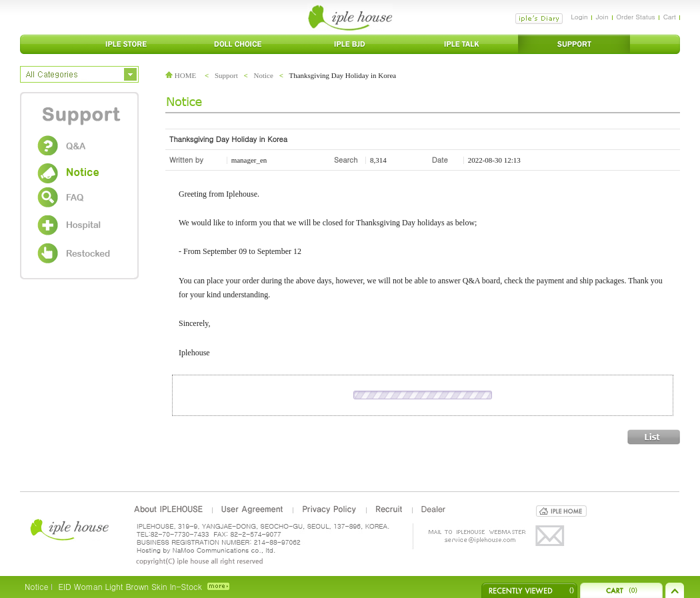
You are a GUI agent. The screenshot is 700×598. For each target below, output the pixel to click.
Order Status (636, 17)
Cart (670, 17)
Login (579, 17)
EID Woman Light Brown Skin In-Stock (130, 586)
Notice (264, 75)
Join (602, 17)
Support (226, 75)
